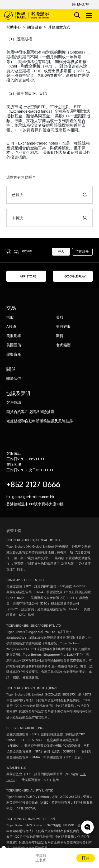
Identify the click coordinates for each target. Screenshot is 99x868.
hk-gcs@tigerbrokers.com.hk (30, 497)
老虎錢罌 (63, 345)
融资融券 (35, 27)
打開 (86, 858)
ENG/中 (83, 4)
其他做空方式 (59, 27)
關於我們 (14, 378)
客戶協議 (14, 402)
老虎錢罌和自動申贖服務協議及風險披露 (40, 421)
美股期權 (14, 336)
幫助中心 (14, 27)
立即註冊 (82, 252)
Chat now (87, 827)
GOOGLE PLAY (73, 276)
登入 (61, 252)
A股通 (11, 327)
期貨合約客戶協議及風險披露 (30, 412)
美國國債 (14, 345)
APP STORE (26, 276)
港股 (10, 317)
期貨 (60, 336)
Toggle (88, 15)
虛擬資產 (14, 354)
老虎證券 (35, 15)
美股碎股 (63, 327)
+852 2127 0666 (33, 484)
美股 (60, 317)
